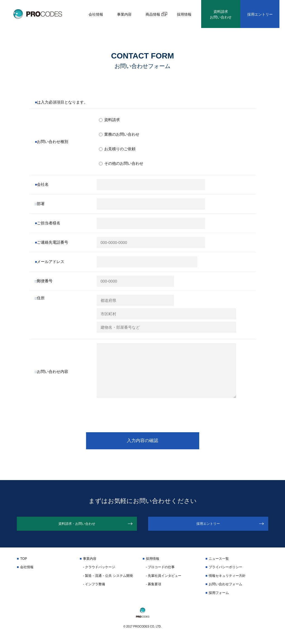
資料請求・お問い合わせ (77, 526)
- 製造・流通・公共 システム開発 (108, 579)
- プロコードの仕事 (160, 571)
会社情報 (96, 14)
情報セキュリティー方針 (227, 579)
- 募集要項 (154, 588)
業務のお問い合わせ (119, 135)
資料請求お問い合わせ (221, 14)
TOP (23, 563)
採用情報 (184, 14)
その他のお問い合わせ (121, 164)
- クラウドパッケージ (99, 571)
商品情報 (153, 14)
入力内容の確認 (142, 440)
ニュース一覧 (219, 563)
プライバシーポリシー (225, 571)
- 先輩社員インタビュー (164, 579)
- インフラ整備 (94, 588)
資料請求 (109, 120)
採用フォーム (219, 596)
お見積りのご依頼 (117, 149)
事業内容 (124, 14)
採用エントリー (260, 14)
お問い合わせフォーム (225, 588)
